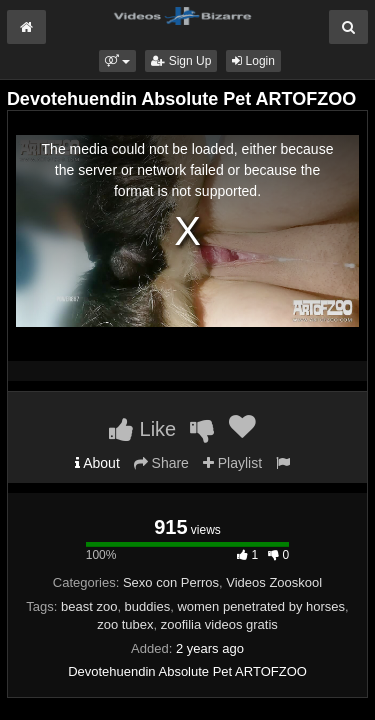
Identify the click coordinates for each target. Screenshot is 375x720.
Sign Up (181, 61)
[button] (117, 61)
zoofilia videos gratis (219, 624)
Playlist (232, 463)
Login (253, 61)
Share (161, 463)
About (97, 463)
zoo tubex (125, 624)
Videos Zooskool (274, 582)
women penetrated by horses (261, 606)
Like (142, 429)
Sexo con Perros (171, 582)
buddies (148, 606)
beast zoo (89, 606)
